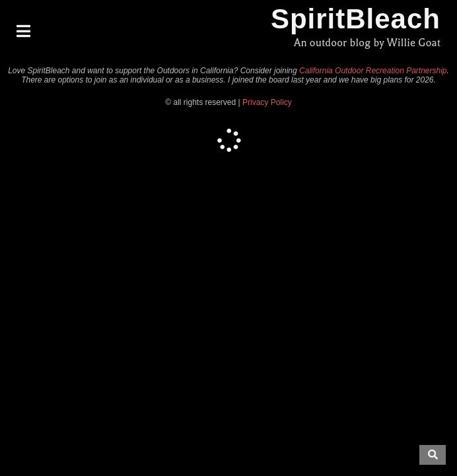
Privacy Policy (267, 102)
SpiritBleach (356, 19)
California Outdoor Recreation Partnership (373, 71)
